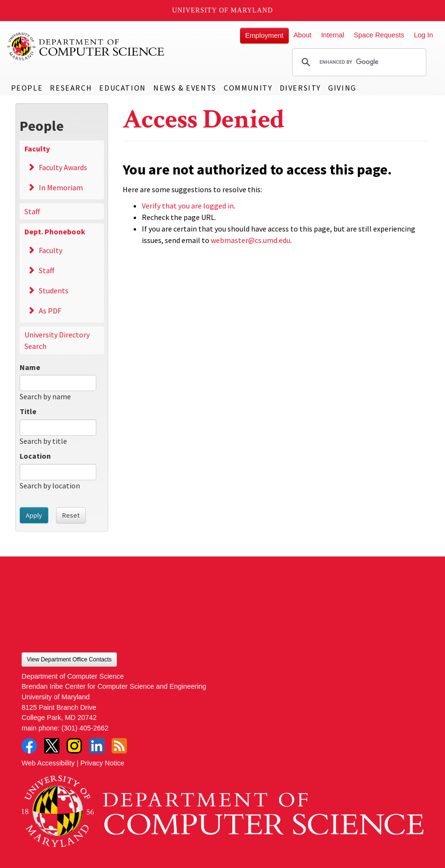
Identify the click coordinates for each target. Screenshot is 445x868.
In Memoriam (61, 187)
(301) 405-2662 (85, 728)
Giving (342, 88)
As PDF (50, 311)
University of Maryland (222, 10)
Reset (71, 515)
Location (35, 456)
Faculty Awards (63, 167)
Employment (264, 35)
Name (30, 367)
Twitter (52, 746)
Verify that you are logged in (188, 206)
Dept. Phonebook (55, 231)
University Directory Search (57, 340)
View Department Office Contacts (69, 660)
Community (248, 88)
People (27, 88)
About (303, 35)
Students (54, 290)
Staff (32, 211)
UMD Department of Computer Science (86, 46)
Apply (34, 515)
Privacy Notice (103, 763)
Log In (423, 35)
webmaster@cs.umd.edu (251, 240)
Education (122, 88)
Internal (332, 35)
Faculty (37, 149)
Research (71, 88)
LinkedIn (97, 746)
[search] (358, 62)
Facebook (29, 746)
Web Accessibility (48, 763)
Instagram (74, 746)
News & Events (185, 88)
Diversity (300, 88)
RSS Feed (119, 746)
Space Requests (379, 35)
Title (28, 411)
